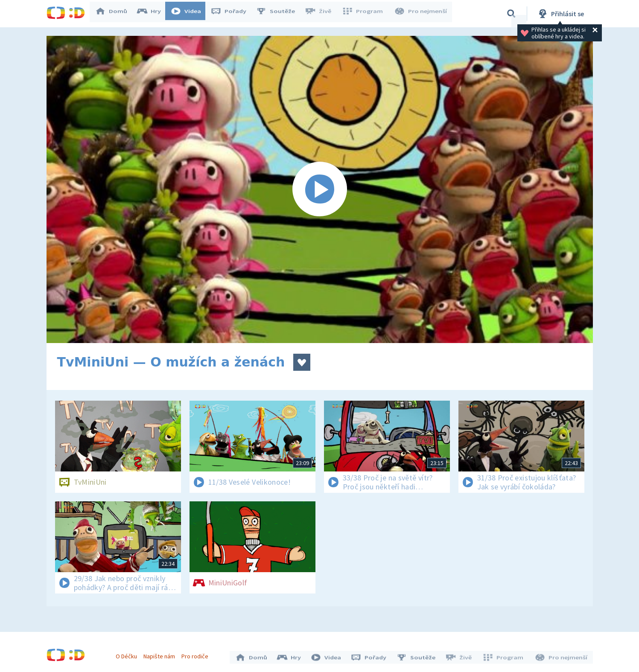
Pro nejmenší (421, 14)
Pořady (233, 14)
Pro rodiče (197, 654)
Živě (322, 14)
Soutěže (280, 14)
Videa (190, 14)
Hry (153, 14)
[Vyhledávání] (511, 14)
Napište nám (161, 654)
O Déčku (128, 654)
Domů (115, 14)
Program (365, 14)
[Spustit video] (320, 189)
